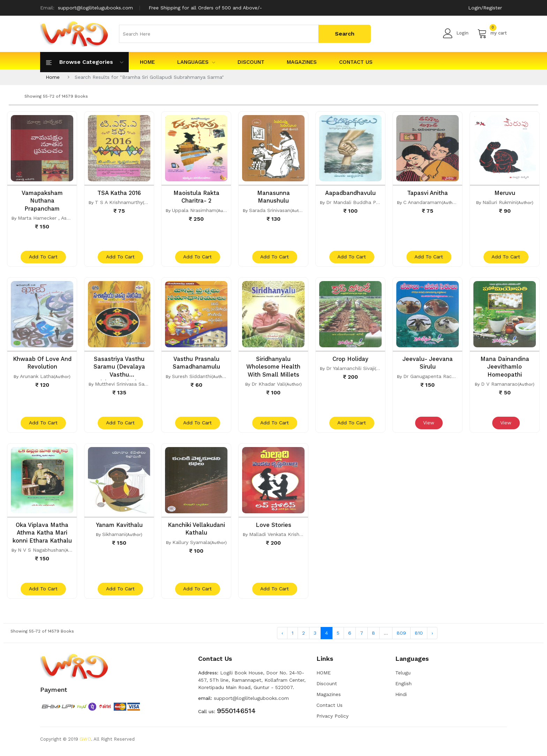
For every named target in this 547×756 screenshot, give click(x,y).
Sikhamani (114, 537)
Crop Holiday (350, 360)
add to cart (43, 258)
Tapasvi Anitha (428, 193)
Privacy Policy (332, 720)
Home (53, 77)
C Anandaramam (422, 202)
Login (456, 33)
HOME (147, 62)
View (428, 426)
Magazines (302, 62)
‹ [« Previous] (282, 637)
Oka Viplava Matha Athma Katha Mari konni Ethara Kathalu (42, 535)
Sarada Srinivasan (270, 210)
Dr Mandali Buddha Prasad (358, 202)
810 (419, 637)
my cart (492, 33)
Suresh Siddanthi (192, 377)
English (403, 688)
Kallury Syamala (191, 545)
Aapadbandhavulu (350, 193)
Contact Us (356, 62)
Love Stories (273, 528)
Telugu (403, 677)
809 (401, 637)
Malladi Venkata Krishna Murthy (286, 537)
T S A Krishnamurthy (119, 202)
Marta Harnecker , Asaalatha (51, 218)
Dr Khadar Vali (268, 385)
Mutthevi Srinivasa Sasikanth (128, 385)
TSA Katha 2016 (119, 193)
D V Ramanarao (499, 385)
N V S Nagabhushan (41, 552)
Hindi (401, 699)
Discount (251, 62)
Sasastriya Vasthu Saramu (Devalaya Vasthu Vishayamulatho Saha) (119, 376)
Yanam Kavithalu (119, 528)
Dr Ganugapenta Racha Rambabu (442, 377)
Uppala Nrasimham (194, 210)
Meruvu (505, 193)
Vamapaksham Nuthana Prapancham (42, 201)
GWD (85, 744)
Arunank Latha (37, 377)
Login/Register (485, 8)
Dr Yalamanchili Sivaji (350, 370)
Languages (196, 62)
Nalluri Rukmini (500, 202)
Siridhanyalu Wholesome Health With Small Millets (273, 368)
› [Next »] (432, 637)
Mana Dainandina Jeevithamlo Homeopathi (505, 368)
